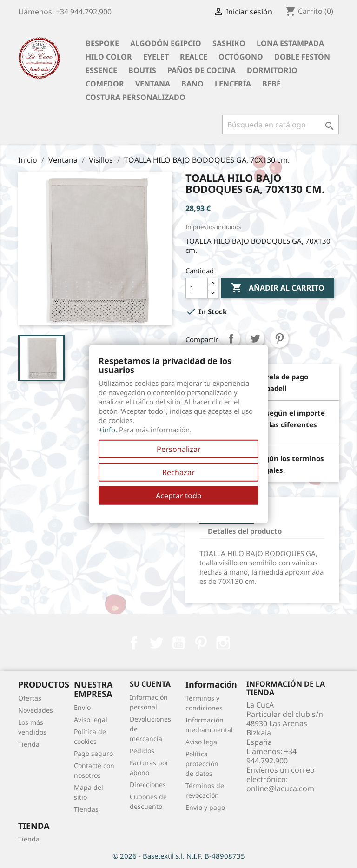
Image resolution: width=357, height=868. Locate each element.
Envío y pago (205, 807)
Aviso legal (91, 719)
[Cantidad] (197, 288)
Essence (101, 70)
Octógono (241, 57)
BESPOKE (102, 43)
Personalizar (179, 449)
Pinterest (279, 338)
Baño (192, 84)
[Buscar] (281, 125)
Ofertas (30, 698)
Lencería (233, 84)
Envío (82, 707)
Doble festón (302, 57)
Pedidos (142, 751)
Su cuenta (150, 684)
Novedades (36, 710)
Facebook (134, 643)
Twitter (156, 643)
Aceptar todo (179, 496)
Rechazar (178, 472)
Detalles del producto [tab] (245, 531)
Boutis (142, 70)
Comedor (105, 84)
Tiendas (86, 809)
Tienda (29, 744)
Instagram (223, 643)
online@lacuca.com (280, 788)
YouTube (178, 643)
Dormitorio (272, 70)
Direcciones (148, 785)
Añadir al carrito (278, 288)
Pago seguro (93, 753)
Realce (194, 57)
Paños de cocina (202, 70)
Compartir (231, 338)
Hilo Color (109, 57)
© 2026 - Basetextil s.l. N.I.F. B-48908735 (179, 856)
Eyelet (156, 57)
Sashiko (229, 43)
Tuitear (255, 338)
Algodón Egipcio (166, 43)
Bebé (271, 84)
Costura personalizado (136, 97)
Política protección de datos (202, 764)
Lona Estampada (290, 43)
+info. (108, 430)
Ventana (153, 84)
